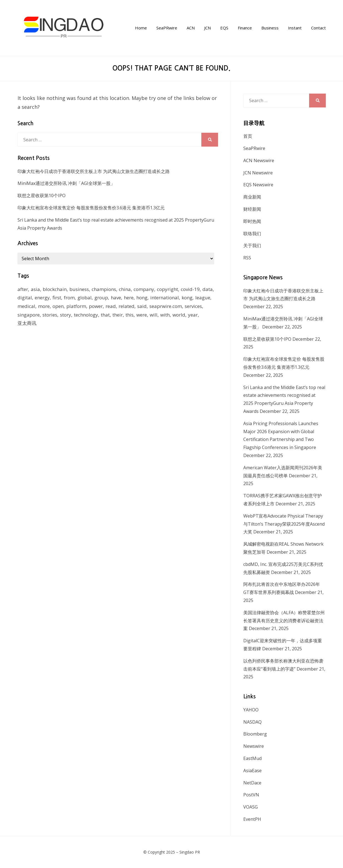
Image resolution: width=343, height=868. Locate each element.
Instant (295, 28)
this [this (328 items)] (130, 315)
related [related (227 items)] (127, 306)
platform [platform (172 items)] (76, 306)
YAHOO (251, 710)
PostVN (251, 795)
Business (270, 28)
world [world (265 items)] (179, 315)
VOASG (251, 807)
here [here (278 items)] (129, 298)
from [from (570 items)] (69, 298)
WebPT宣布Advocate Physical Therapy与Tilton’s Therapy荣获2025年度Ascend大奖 (284, 524)
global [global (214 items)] (85, 298)
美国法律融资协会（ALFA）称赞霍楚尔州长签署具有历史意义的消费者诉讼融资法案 (284, 621)
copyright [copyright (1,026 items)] (167, 289)
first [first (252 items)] (57, 298)
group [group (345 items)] (101, 298)
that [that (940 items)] (105, 315)
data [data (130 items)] (208, 289)
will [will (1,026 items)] (154, 315)
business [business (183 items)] (79, 289)
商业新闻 (252, 197)
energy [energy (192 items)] (42, 298)
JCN (207, 28)
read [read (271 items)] (111, 306)
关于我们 (252, 245)
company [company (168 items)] (144, 289)
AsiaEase (252, 771)
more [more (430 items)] (44, 306)
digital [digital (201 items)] (25, 298)
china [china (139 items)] (125, 289)
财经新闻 (252, 209)
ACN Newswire (259, 160)
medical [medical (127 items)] (26, 306)
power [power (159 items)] (96, 306)
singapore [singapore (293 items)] (29, 315)
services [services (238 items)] (193, 306)
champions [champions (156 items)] (104, 289)
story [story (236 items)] (66, 315)
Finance (245, 28)
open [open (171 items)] (58, 306)
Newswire (254, 746)
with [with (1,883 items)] (165, 315)
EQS (224, 28)
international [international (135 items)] (165, 298)
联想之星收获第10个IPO (42, 195)
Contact (318, 28)
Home (141, 28)
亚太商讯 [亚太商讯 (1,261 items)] (27, 323)
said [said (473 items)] (142, 306)
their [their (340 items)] (118, 315)
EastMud (252, 758)
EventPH (252, 819)
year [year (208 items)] (193, 315)
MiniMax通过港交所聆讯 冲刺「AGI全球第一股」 (66, 183)
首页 (248, 136)
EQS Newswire (258, 185)
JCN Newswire (258, 173)
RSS (247, 258)
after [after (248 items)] (23, 289)
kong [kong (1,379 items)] (187, 298)
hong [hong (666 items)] (142, 298)
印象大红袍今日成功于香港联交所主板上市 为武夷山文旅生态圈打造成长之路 (94, 171)
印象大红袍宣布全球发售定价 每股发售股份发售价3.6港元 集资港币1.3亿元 (91, 208)
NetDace (252, 783)
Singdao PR (190, 852)
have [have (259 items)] (116, 298)
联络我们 (252, 234)
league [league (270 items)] (203, 298)
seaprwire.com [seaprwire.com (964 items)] (166, 306)
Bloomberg (255, 734)
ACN (191, 28)
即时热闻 (252, 221)
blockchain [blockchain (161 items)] (55, 289)
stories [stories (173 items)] (50, 315)
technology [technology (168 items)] (86, 315)
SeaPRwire (167, 28)
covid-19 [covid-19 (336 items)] (190, 289)
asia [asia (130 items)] (35, 289)
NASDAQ (252, 722)
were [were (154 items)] (142, 315)
